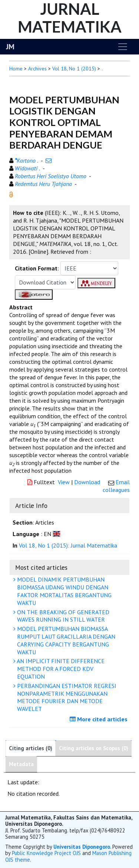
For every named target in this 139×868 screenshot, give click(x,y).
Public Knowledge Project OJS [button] (46, 853)
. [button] (102, 69)
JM (10, 47)
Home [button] (16, 69)
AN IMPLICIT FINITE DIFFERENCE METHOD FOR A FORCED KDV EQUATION (60, 669)
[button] (11, 194)
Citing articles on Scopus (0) (94, 748)
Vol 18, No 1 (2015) (74, 69)
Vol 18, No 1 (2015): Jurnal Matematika (68, 545)
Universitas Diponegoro (82, 847)
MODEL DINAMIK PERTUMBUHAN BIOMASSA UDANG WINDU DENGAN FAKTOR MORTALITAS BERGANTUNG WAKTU (63, 591)
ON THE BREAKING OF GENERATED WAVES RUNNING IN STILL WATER (62, 616)
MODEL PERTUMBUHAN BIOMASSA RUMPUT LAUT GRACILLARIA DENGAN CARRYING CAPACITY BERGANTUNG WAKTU (65, 640)
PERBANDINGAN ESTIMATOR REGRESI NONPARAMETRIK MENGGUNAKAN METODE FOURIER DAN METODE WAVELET (66, 697)
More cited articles (100, 719)
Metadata (21, 764)
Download (87, 482)
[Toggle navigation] (123, 47)
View (64, 482)
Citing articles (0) (31, 748)
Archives (37, 69)
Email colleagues (116, 486)
